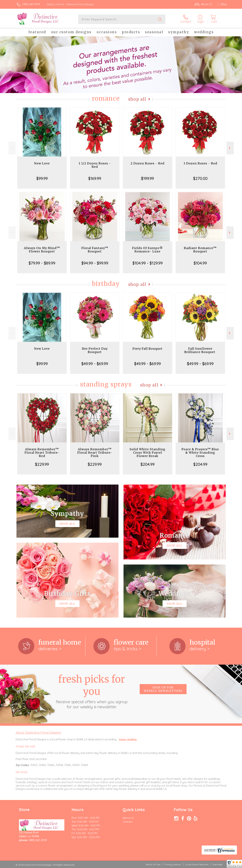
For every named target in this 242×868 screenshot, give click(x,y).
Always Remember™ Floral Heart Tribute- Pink (95, 453)
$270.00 (200, 178)
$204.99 (148, 464)
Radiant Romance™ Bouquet (200, 250)
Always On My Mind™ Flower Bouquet (42, 250)
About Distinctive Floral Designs (38, 732)
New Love (42, 163)
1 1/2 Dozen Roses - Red (95, 165)
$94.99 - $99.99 (95, 263)
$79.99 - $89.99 (42, 263)
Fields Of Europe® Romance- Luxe (147, 250)
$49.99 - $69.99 (95, 364)
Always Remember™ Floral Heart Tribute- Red (42, 453)
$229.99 (42, 464)
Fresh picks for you (92, 691)
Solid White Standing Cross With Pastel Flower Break (147, 453)
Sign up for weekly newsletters (163, 689)
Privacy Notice (173, 864)
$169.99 (95, 178)
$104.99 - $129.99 (148, 263)
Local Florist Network (197, 864)
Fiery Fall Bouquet (147, 349)
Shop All (137, 99)
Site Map (218, 864)
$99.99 (42, 178)
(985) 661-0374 (31, 4)
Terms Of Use (153, 864)
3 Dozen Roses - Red (200, 163)
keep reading (128, 739)
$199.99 (147, 178)
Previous (12, 148)
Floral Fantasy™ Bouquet (95, 250)
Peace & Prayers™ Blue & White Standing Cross (200, 453)
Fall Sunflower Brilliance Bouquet (200, 350)
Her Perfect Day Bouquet (95, 350)
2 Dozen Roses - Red (148, 163)
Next (230, 148)
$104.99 (200, 263)
